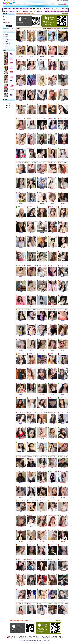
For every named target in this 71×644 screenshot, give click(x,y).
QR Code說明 (65, 14)
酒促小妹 (11, 64)
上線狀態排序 (7, 40)
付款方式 (49, 640)
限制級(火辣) (51, 29)
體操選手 (11, 82)
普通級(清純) (66, 29)
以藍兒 (11, 96)
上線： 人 (8, 102)
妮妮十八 (11, 68)
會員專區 (34, 640)
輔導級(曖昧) (59, 29)
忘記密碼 (12, 28)
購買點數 (29, 640)
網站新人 (6, 38)
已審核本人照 (7, 43)
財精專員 (11, 77)
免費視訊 (21, 41)
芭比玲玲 (11, 59)
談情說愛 (6, 45)
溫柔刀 (11, 73)
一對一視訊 (42, 144)
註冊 (9, 28)
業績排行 (6, 35)
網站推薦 (6, 41)
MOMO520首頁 (23, 640)
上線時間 (6, 36)
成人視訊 (6, 47)
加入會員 (39, 640)
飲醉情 (11, 55)
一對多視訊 (53, 144)
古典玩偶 (11, 91)
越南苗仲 (11, 86)
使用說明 (44, 640)
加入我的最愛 (65, 1)
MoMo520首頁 (59, 1)
